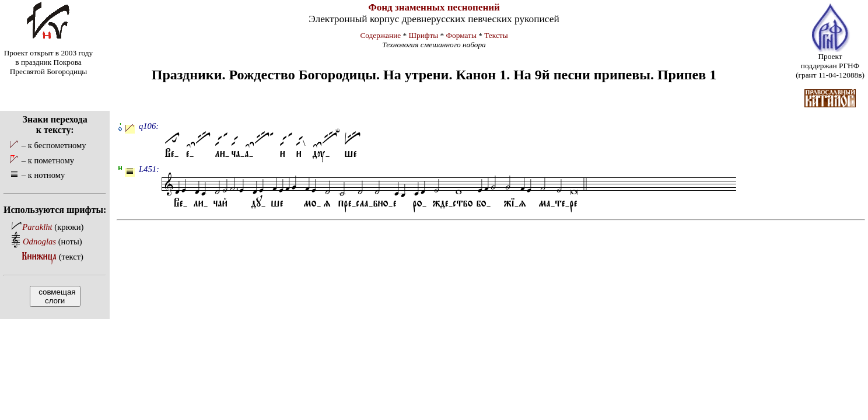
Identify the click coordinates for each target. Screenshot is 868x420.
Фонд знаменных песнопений (434, 7)
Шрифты (424, 35)
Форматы (461, 35)
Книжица (39, 256)
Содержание (380, 35)
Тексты (496, 35)
